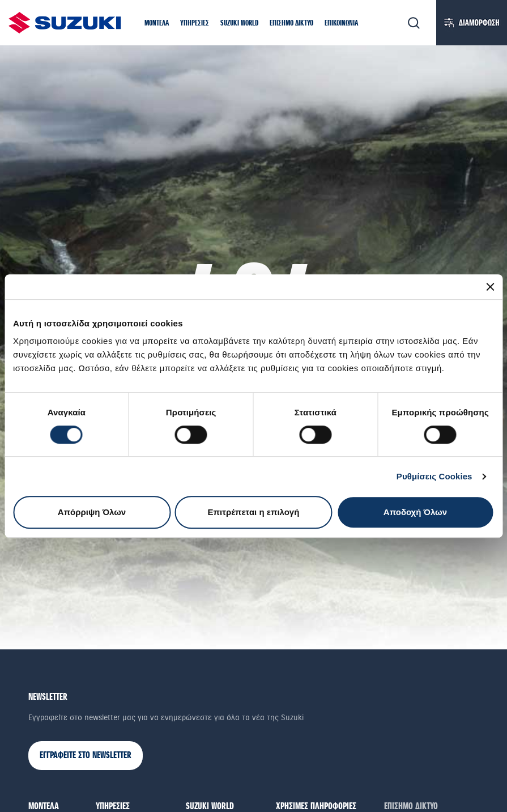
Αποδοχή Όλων (415, 512)
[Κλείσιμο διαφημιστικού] (490, 287)
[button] (157, 24)
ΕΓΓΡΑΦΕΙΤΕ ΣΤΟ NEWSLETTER (86, 756)
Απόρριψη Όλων (92, 512)
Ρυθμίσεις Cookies (434, 476)
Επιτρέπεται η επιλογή (254, 512)
